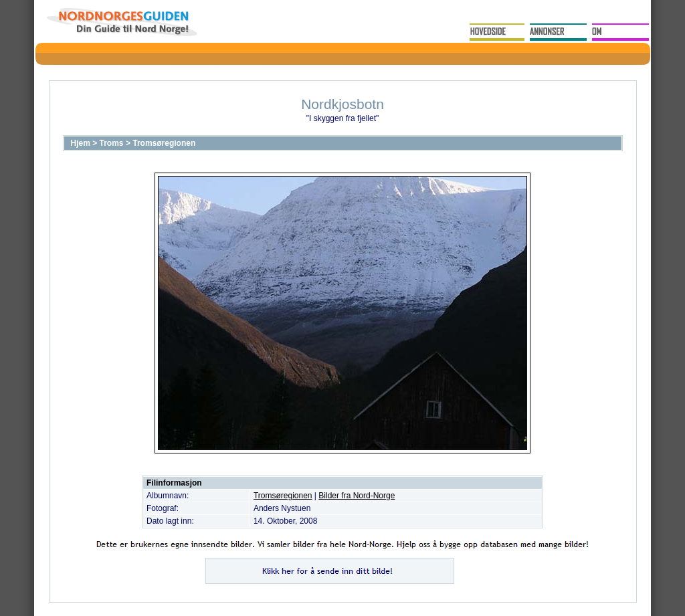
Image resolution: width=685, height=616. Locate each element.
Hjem (81, 143)
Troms (112, 143)
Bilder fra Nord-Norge (357, 496)
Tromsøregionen (164, 143)
